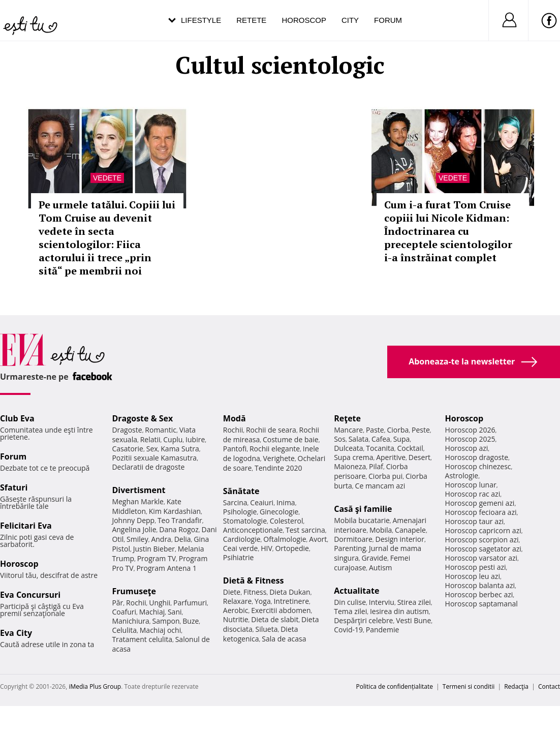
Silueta (267, 629)
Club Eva (17, 418)
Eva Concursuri (30, 595)
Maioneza (350, 466)
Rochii (136, 603)
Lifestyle (201, 20)
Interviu (382, 602)
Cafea (381, 439)
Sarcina (235, 502)
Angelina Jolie (134, 529)
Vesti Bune (413, 620)
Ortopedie (292, 548)
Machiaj (152, 612)
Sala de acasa (284, 639)
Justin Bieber (154, 549)
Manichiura (130, 621)
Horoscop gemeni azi (480, 503)
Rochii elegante (275, 449)
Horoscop (304, 20)
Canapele (410, 530)
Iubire (195, 439)
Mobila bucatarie (362, 520)
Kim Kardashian (175, 511)
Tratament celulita (142, 639)
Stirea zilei (414, 602)
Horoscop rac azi (473, 494)
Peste (421, 430)
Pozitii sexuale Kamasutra (154, 458)
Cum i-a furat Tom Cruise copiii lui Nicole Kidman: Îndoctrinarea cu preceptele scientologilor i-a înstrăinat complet (448, 231)
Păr (117, 603)
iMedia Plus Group (95, 686)
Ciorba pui (385, 476)
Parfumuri (190, 603)
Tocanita (380, 448)
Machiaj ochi (160, 630)
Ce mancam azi (380, 486)
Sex (152, 449)
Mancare (348, 430)
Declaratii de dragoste (148, 467)
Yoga (263, 601)
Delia (183, 539)
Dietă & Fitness (254, 580)
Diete (232, 592)
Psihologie (240, 512)
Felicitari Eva (26, 526)
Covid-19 (348, 630)
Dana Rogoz (179, 529)
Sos (340, 439)
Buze (191, 621)
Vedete (107, 178)
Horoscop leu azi (473, 576)
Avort (318, 539)
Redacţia (516, 686)
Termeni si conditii (469, 686)
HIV (267, 548)
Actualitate (356, 591)
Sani (175, 612)
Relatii (150, 439)
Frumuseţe (134, 591)
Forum (388, 20)
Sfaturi (14, 487)
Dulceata (348, 448)
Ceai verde (241, 548)
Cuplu (173, 439)
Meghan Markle (138, 501)
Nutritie (236, 619)
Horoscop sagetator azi (483, 549)
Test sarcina (305, 530)
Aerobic (236, 610)
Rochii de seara (271, 430)
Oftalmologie (285, 539)
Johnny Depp (133, 520)
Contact (549, 686)
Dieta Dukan (290, 592)
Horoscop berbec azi (479, 594)
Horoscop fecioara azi (481, 512)
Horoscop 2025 (470, 439)
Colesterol (287, 521)
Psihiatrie (239, 557)
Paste (375, 430)
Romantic (161, 430)
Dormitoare (353, 539)
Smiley (137, 539)
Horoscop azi (467, 448)
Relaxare (238, 601)
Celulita (124, 630)
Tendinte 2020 (278, 468)
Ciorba (398, 430)
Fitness (255, 592)
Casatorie (128, 449)
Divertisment (138, 490)
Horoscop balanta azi (480, 585)
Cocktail (410, 448)
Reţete (347, 418)
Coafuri (124, 612)
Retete (251, 20)
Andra (161, 539)
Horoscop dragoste (477, 457)
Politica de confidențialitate (395, 686)
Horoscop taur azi (474, 521)
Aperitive (391, 457)
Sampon (166, 621)
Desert (419, 457)
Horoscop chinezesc (478, 466)
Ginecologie (279, 512)
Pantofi (235, 449)
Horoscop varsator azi (481, 558)
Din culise (350, 602)
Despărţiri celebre (363, 620)
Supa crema (353, 457)
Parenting (350, 548)
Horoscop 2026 (470, 430)
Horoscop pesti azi (476, 567)
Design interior (399, 539)
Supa (402, 439)
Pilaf (376, 466)
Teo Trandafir (180, 520)
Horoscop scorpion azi (482, 540)
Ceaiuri (262, 502)
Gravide (374, 558)
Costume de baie (291, 439)
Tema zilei (350, 611)
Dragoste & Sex (142, 418)
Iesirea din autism (399, 611)
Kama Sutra (180, 449)
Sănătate (241, 491)
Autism (381, 568)
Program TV (157, 558)
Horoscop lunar (471, 485)
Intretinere (291, 601)
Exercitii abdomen (281, 610)
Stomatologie (245, 521)
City (350, 20)
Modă (235, 418)
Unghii (160, 603)
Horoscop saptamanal (481, 604)
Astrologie (462, 476)
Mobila (381, 530)
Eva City (16, 633)
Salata (359, 439)
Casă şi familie (363, 509)
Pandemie (383, 630)
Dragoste (127, 430)
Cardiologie (242, 539)
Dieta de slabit (275, 619)
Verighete (279, 458)
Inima (286, 502)
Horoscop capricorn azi (483, 530)
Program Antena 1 (166, 568)
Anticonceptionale (253, 530)
